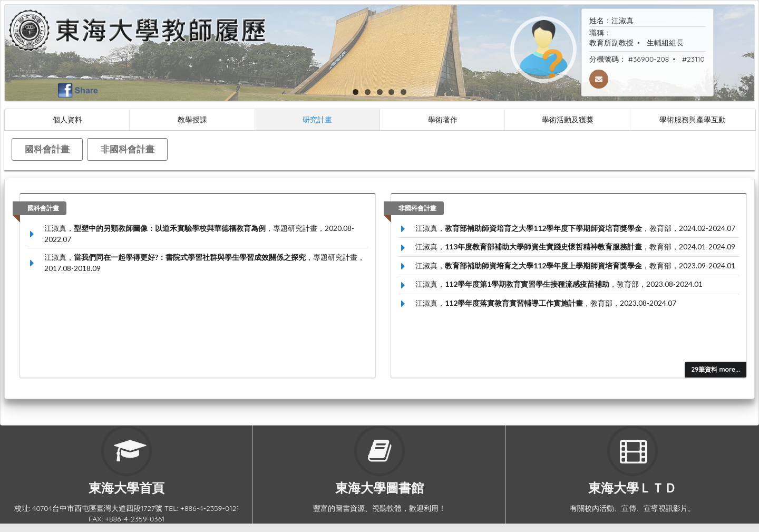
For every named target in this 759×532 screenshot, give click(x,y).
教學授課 (192, 119)
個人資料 (67, 119)
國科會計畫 (47, 149)
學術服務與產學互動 (693, 119)
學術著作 (443, 119)
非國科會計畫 (128, 149)
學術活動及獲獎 (568, 119)
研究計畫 (317, 119)
